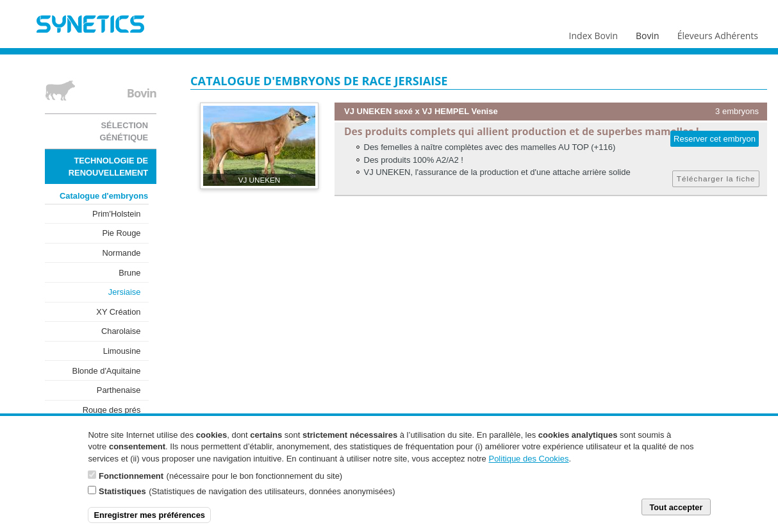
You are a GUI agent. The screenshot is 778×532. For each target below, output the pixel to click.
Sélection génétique (124, 131)
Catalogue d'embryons (104, 196)
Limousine (122, 351)
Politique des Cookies (528, 464)
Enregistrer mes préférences (149, 521)
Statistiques (122, 497)
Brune (129, 273)
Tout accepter (676, 513)
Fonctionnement (131, 482)
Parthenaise (119, 390)
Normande (121, 253)
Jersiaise (125, 292)
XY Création (118, 312)
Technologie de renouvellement (108, 167)
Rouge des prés (112, 410)
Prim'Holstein (116, 214)
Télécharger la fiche (716, 179)
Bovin (647, 33)
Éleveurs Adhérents (718, 33)
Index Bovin (593, 33)
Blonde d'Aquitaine (107, 371)
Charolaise (121, 331)
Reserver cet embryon (715, 139)
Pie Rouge (121, 233)
